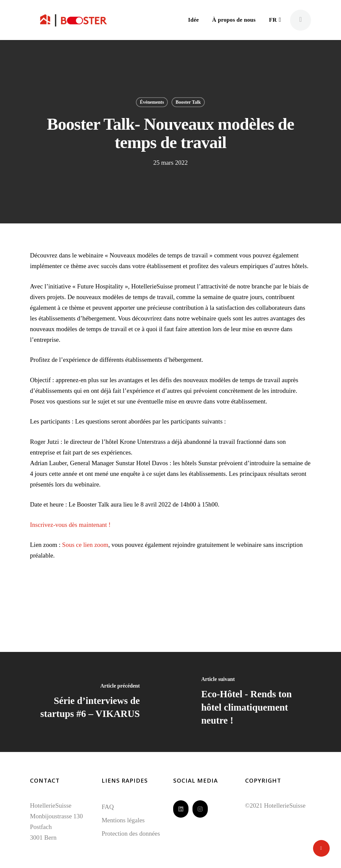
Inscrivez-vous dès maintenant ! (70, 525)
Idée (193, 20)
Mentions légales (123, 820)
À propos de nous (234, 20)
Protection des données (131, 833)
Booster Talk (188, 102)
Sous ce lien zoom (85, 545)
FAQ (108, 807)
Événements (152, 102)
